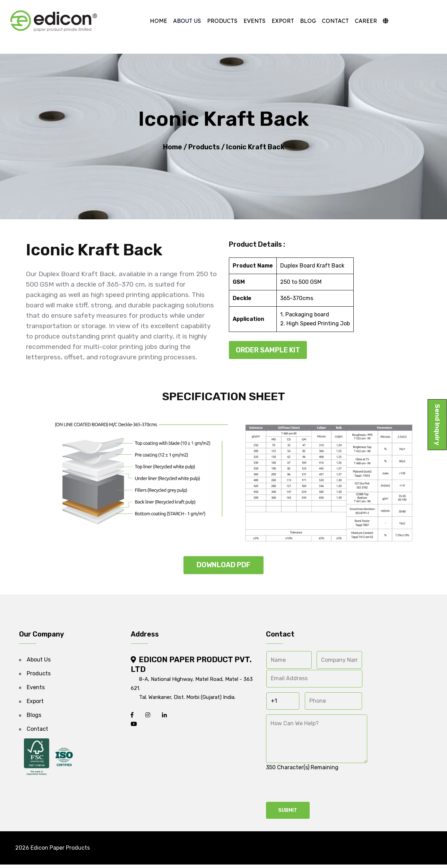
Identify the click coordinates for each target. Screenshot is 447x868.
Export (281, 21)
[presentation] (319, 789)
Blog (306, 21)
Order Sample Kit (268, 352)
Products (220, 21)
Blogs (34, 717)
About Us (185, 21)
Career (364, 21)
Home (156, 21)
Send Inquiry (437, 425)
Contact (333, 21)
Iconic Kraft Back (255, 148)
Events (252, 21)
